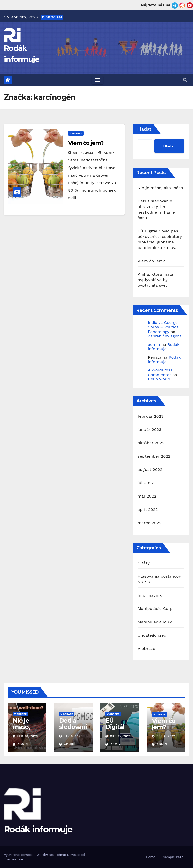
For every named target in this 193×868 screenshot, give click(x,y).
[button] (185, 80)
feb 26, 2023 (28, 736)
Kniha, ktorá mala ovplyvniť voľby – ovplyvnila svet (155, 280)
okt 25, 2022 (120, 736)
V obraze (76, 133)
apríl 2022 (148, 509)
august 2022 (150, 469)
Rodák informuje (38, 829)
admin (107, 153)
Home (150, 857)
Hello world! (160, 379)
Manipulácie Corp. (156, 609)
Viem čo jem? (86, 143)
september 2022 (154, 456)
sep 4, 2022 (83, 153)
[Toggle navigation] (98, 80)
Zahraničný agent (165, 336)
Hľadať (144, 129)
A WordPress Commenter (160, 372)
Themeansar (13, 859)
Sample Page (173, 857)
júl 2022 (146, 483)
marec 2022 (150, 523)
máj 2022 (147, 496)
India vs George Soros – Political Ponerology (164, 327)
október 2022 (151, 443)
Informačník (150, 595)
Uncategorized (152, 635)
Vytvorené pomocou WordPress (29, 855)
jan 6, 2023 (73, 736)
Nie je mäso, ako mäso (160, 188)
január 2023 (150, 429)
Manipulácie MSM (155, 622)
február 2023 (151, 416)
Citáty (144, 563)
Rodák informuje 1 (164, 347)
